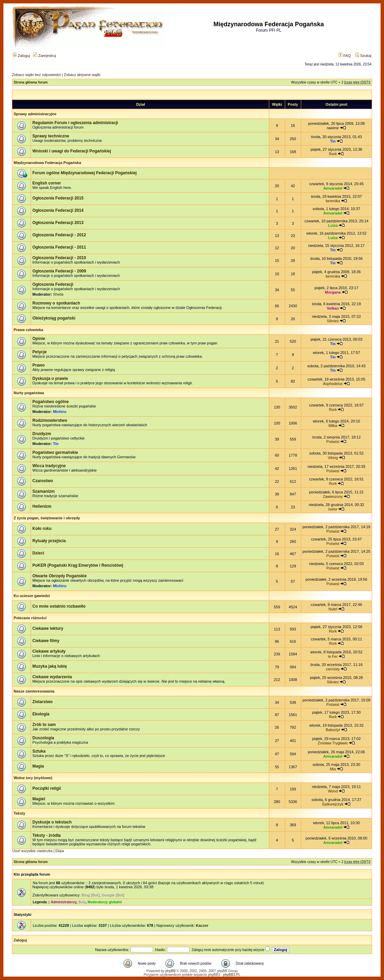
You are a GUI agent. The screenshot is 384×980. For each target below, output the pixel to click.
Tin (333, 141)
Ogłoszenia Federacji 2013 (58, 223)
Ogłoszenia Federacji (53, 284)
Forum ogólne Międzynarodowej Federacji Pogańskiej (85, 173)
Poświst (333, 442)
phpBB (170, 971)
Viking (333, 458)
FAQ (345, 56)
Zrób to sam (44, 725)
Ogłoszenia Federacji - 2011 (59, 247)
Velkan (333, 308)
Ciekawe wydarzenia (52, 677)
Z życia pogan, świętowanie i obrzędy (47, 518)
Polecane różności (30, 618)
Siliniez (333, 321)
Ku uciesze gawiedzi (32, 596)
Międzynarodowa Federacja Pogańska (47, 163)
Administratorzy (64, 902)
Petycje (40, 352)
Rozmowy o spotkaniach (56, 303)
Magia (38, 766)
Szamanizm (43, 491)
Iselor (333, 509)
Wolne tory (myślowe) (33, 778)
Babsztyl (333, 730)
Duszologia (43, 738)
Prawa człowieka (28, 330)
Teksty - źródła (47, 835)
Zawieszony (333, 496)
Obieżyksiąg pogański (54, 318)
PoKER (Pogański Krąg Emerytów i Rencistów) (78, 565)
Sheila (58, 294)
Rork (333, 154)
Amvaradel (333, 188)
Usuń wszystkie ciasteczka (32, 851)
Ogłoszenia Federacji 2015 (58, 198)
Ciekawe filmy (46, 641)
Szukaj (363, 56)
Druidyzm (42, 434)
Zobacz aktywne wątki (82, 75)
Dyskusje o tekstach (52, 822)
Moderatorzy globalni (105, 902)
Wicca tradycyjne (49, 466)
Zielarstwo (42, 702)
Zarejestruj (44, 56)
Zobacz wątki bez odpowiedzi (36, 75)
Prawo (39, 365)
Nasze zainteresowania (34, 691)
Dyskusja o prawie (50, 378)
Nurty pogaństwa (29, 393)
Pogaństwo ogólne (51, 402)
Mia (333, 769)
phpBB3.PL (232, 975)
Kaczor (202, 925)
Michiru (60, 412)
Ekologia (41, 714)
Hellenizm (42, 506)
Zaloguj (21, 56)
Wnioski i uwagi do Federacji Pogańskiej (72, 151)
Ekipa (60, 851)
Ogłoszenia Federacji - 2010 (59, 258)
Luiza (333, 225)
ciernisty (333, 669)
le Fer (333, 656)
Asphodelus (333, 384)
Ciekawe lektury (48, 628)
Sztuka (39, 751)
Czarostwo (43, 481)
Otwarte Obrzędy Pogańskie (59, 576)
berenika (333, 201)
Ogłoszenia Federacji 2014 (58, 210)
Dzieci (38, 553)
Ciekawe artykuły (49, 651)
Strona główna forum (31, 82)
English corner (47, 183)
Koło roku (42, 529)
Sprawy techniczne (51, 136)
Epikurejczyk (333, 804)
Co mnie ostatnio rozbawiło (59, 606)
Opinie (39, 339)
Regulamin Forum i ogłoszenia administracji (75, 123)
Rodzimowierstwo (50, 420)
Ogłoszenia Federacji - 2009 (59, 271)
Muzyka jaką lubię (50, 666)
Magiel (39, 799)
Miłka (333, 426)
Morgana (333, 292)
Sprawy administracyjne (35, 114)
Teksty (19, 813)
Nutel (333, 609)
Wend (333, 791)
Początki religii (47, 788)
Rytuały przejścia (49, 541)
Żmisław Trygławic (333, 743)
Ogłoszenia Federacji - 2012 (59, 235)
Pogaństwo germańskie (55, 452)
